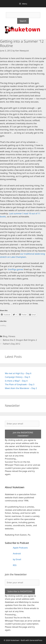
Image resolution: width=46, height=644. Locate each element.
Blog (5, 336)
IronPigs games (16, 269)
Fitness (12, 336)
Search (23, 21)
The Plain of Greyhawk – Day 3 (20, 384)
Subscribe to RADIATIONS (20, 591)
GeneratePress (36, 640)
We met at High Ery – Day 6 (18, 373)
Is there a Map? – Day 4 (16, 381)
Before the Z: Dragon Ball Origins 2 (20, 340)
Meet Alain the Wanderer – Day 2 (21, 388)
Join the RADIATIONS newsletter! (23, 434)
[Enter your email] (22, 424)
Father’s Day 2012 (11, 344)
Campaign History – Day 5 (17, 377)
